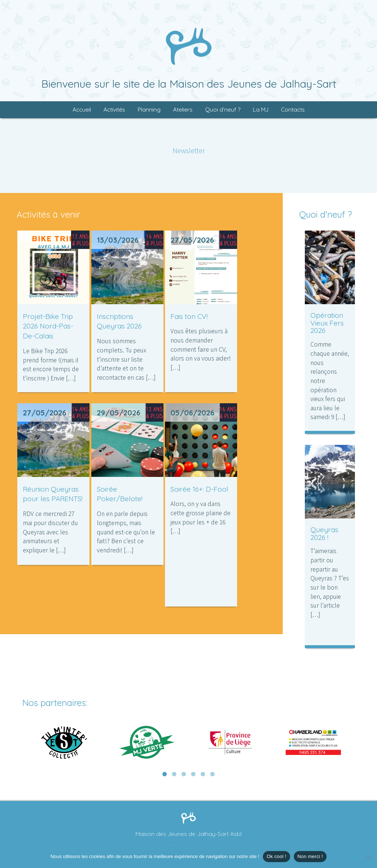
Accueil (82, 110)
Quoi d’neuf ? (223, 110)
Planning (149, 110)
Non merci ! (310, 856)
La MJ (261, 110)
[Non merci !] (368, 857)
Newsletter (189, 151)
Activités (114, 110)
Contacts (293, 110)
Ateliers (183, 110)
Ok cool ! (276, 856)
